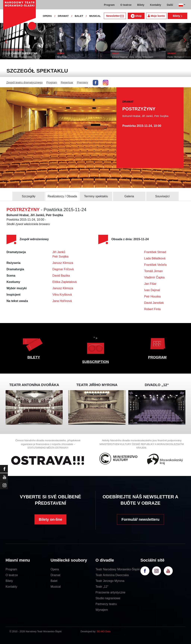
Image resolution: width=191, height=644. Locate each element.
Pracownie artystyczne (110, 592)
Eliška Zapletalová (65, 282)
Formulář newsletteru (140, 519)
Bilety (177, 16)
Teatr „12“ (102, 587)
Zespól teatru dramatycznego (24, 82)
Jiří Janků (59, 252)
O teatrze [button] (126, 5)
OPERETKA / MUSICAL (13, 50)
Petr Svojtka (60, 257)
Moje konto (156, 16)
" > (95, 346)
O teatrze (12, 575)
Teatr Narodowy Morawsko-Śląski (118, 569)
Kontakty (11, 587)
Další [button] (170, 5)
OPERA (47, 16)
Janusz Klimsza (63, 263)
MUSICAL (95, 16)
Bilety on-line (51, 519)
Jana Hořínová (62, 301)
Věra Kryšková (62, 295)
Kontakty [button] (156, 5)
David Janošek (154, 303)
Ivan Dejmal (152, 290)
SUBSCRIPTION (95, 362)
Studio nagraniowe (108, 598)
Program (52, 82)
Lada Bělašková (155, 258)
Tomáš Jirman (154, 271)
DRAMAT (63, 16)
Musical (56, 587)
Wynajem (102, 610)
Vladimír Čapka (154, 277)
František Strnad (155, 252)
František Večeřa (155, 265)
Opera (55, 569)
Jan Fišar (150, 284)
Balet (54, 581)
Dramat (55, 575)
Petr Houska (152, 296)
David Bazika (61, 276)
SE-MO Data (104, 631)
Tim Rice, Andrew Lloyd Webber (17, 57)
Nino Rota (62, 57)
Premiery (83, 82)
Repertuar (67, 82)
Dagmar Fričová (63, 269)
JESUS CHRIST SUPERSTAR (20, 53)
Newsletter (115, 16)
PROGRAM (157, 357)
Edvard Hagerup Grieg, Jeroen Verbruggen (133, 57)
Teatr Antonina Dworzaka (112, 575)
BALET (79, 16)
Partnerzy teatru (106, 604)
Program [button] (109, 5)
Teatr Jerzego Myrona (110, 581)
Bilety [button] (141, 5)
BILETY (34, 357)
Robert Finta (152, 309)
